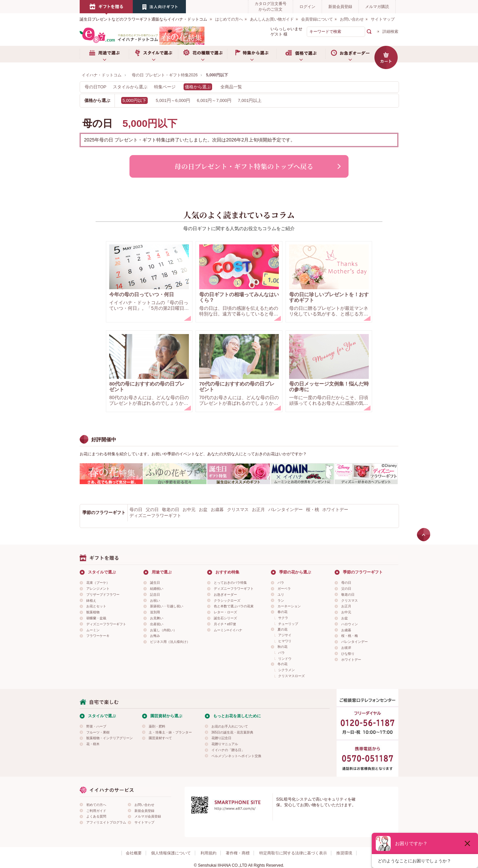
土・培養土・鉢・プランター (170, 732)
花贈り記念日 (221, 738)
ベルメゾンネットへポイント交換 (236, 756)
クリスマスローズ (291, 676)
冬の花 (282, 664)
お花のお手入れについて (230, 726)
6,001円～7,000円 (214, 100)
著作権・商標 (238, 853)
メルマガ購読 (377, 7)
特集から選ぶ (252, 54)
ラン (281, 601)
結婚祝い (157, 589)
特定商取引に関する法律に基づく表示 (293, 853)
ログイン (307, 7)
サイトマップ (383, 19)
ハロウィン (350, 624)
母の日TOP (96, 87)
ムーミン (93, 630)
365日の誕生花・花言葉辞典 (233, 732)
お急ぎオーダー (350, 54)
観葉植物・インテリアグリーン (110, 738)
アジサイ (285, 635)
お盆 (203, 510)
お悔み (155, 636)
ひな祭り (348, 654)
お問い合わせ (352, 19)
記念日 (155, 595)
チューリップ (288, 624)
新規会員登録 (340, 7)
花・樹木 (93, 744)
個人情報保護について (171, 853)
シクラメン (286, 670)
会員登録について (317, 19)
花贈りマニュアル (225, 744)
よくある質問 (96, 816)
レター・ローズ (225, 612)
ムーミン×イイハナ (228, 630)
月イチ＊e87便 (225, 624)
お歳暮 (217, 510)
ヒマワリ (285, 641)
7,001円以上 (250, 100)
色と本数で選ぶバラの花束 (234, 606)
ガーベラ (284, 589)
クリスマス (238, 510)
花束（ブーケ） (98, 583)
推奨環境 (344, 853)
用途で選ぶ (104, 54)
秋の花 (282, 647)
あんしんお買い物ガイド (272, 19)
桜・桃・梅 (350, 636)
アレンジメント (98, 589)
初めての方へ (96, 805)
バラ (281, 583)
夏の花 (282, 629)
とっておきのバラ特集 (230, 583)
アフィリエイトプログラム (106, 822)
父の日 (152, 510)
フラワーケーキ (98, 636)
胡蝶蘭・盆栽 (96, 618)
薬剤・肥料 (157, 726)
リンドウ (285, 659)
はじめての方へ (229, 19)
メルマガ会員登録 (148, 816)
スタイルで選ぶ (153, 54)
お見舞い (157, 618)
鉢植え (91, 601)
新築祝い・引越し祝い (167, 606)
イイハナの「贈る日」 (228, 750)
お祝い (155, 601)
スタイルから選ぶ (130, 87)
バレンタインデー (285, 510)
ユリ (281, 595)
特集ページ (165, 87)
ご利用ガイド (96, 811)
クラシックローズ (227, 601)
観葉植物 (93, 612)
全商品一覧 (231, 87)
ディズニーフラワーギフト (155, 516)
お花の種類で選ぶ (202, 54)
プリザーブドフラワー (103, 595)
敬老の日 (171, 510)
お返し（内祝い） (163, 630)
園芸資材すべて (160, 738)
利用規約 (208, 853)
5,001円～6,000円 (173, 100)
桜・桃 (313, 510)
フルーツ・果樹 (98, 732)
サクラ (283, 618)
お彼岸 (346, 648)
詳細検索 (390, 32)
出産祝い (157, 624)
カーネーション (289, 606)
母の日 (136, 510)
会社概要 (134, 853)
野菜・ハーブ (96, 726)
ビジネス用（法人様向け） (170, 642)
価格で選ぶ (301, 54)
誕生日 (155, 583)
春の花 (282, 612)
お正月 (258, 510)
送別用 (155, 612)
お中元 (189, 510)
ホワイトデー (335, 510)
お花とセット (96, 606)
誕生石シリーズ (225, 618)
